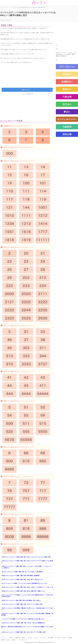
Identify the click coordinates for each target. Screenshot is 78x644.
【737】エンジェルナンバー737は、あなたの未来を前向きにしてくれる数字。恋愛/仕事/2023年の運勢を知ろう (66, 54)
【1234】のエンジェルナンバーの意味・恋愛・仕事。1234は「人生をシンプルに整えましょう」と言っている (27, 587)
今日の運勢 (50, 638)
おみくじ (36, 638)
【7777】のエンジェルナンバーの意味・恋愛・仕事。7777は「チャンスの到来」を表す (22, 604)
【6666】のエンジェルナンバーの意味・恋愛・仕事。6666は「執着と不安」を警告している (23, 591)
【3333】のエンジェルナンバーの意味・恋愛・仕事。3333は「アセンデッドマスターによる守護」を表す (26, 557)
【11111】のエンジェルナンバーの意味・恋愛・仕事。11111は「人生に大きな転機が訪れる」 (24, 623)
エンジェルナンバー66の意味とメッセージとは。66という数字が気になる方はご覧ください (23, 619)
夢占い (65, 638)
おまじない (30, 638)
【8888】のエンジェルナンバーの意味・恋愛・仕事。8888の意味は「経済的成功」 (21, 576)
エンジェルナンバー (22, 640)
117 (57, 49)
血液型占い (18, 638)
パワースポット (58, 638)
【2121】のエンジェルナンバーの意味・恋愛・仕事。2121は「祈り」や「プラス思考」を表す (24, 632)
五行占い (9, 640)
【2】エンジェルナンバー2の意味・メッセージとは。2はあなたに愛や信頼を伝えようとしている (24, 583)
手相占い (12, 638)
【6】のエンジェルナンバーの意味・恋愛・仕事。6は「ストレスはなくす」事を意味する (22, 572)
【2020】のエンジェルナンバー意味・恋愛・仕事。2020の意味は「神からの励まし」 (21, 600)
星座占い (24, 638)
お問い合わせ (50, 642)
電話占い (14, 640)
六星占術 (70, 638)
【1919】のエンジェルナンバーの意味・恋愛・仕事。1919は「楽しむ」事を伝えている (22, 579)
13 (56, 45)
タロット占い (43, 638)
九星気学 (3, 640)
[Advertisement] (27, 76)
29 (56, 60)
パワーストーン (4, 638)
